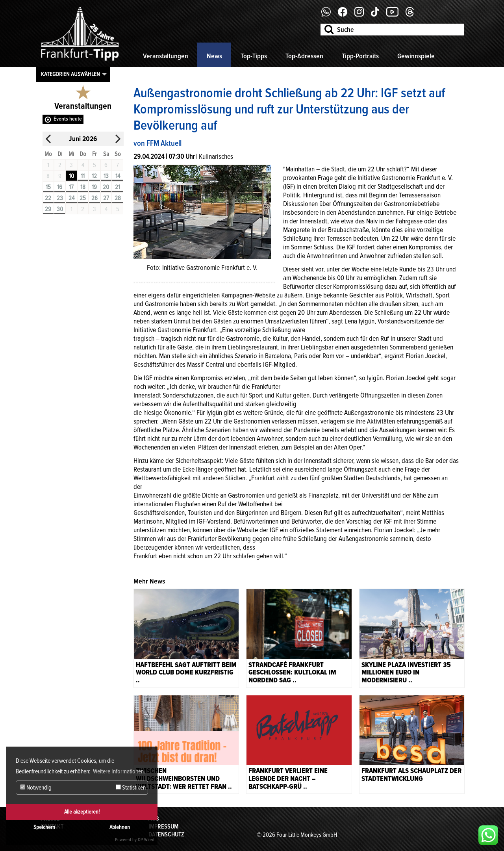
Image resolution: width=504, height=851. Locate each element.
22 (48, 198)
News (214, 56)
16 (60, 187)
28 (118, 198)
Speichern (44, 827)
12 (94, 176)
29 (48, 209)
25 (83, 198)
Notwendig (36, 788)
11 (83, 176)
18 (83, 187)
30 (60, 209)
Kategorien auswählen (70, 74)
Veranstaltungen (166, 56)
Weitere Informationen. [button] (119, 771)
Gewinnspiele (416, 56)
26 (94, 198)
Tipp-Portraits (360, 56)
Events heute (68, 119)
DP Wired (146, 840)
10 (71, 176)
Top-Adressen (304, 56)
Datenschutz (166, 834)
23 (60, 198)
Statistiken (131, 788)
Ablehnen (120, 827)
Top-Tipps (254, 56)
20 (106, 187)
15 (48, 187)
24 (71, 198)
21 (118, 187)
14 (118, 176)
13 (106, 176)
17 (71, 187)
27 (106, 198)
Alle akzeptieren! (82, 812)
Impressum (163, 827)
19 (94, 187)
